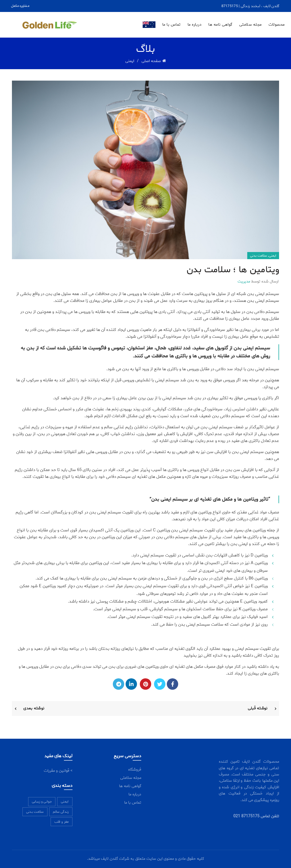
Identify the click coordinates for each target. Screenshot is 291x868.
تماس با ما (172, 25)
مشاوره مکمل (20, 6)
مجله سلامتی (251, 25)
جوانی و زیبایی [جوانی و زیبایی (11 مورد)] (42, 802)
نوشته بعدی (34, 708)
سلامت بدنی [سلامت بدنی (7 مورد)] (35, 812)
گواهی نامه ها (220, 25)
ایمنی (130, 61)
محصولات (277, 25)
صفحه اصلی (151, 61)
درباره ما (195, 25)
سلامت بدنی (258, 256)
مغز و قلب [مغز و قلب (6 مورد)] (62, 822)
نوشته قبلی (258, 708)
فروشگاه (135, 770)
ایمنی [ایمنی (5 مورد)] (65, 802)
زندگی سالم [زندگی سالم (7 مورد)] (61, 812)
